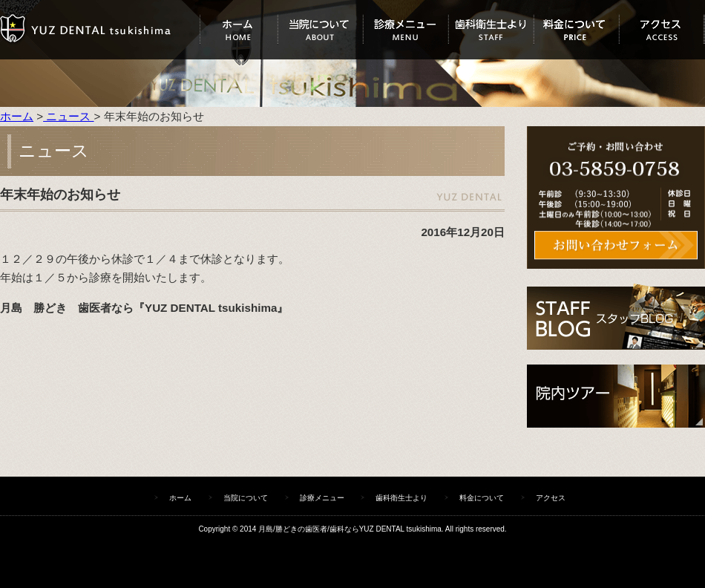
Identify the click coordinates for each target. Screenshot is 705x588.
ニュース (68, 116)
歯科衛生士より (491, 30)
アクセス (662, 30)
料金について (576, 30)
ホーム (239, 30)
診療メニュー (406, 30)
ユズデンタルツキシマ (100, 30)
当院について (320, 30)
